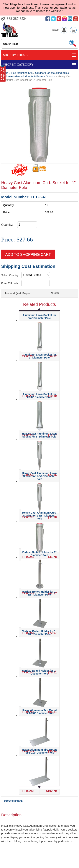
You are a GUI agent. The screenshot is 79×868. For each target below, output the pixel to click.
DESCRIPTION (14, 801)
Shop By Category (18, 65)
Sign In (60, 30)
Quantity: (7, 225)
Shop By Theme (15, 55)
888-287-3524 (17, 19)
